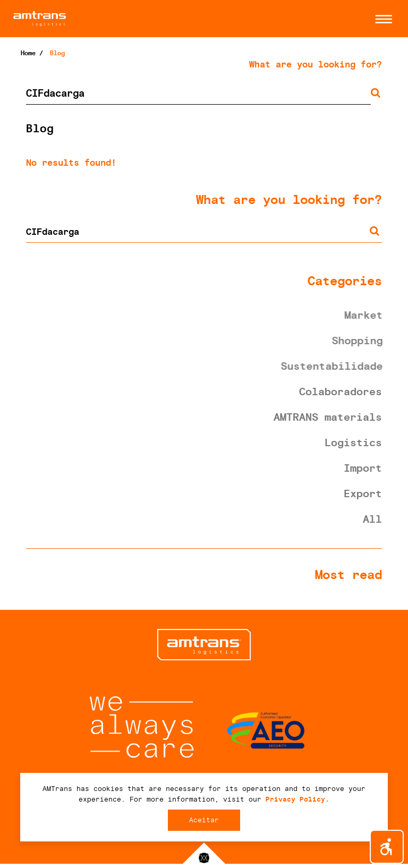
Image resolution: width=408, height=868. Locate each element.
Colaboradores (341, 392)
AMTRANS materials (328, 417)
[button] (381, 19)
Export (363, 493)
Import (363, 468)
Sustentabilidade (333, 366)
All (372, 519)
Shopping (359, 341)
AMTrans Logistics (109, 19)
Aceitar (204, 820)
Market (365, 315)
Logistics (353, 442)
